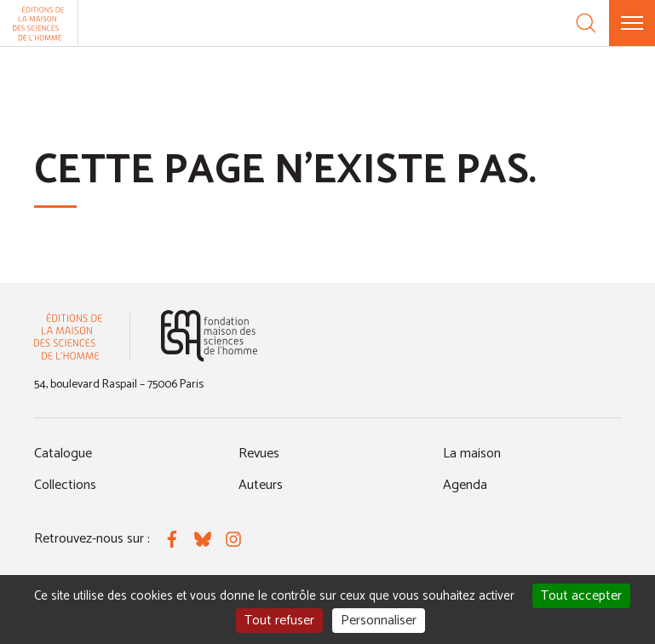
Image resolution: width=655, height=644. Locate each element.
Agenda (465, 485)
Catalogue (63, 454)
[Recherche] (586, 23)
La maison (472, 454)
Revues (259, 454)
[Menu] (632, 23)
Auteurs (261, 485)
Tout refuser (279, 621)
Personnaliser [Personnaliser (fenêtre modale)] (379, 621)
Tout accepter (581, 596)
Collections (65, 485)
